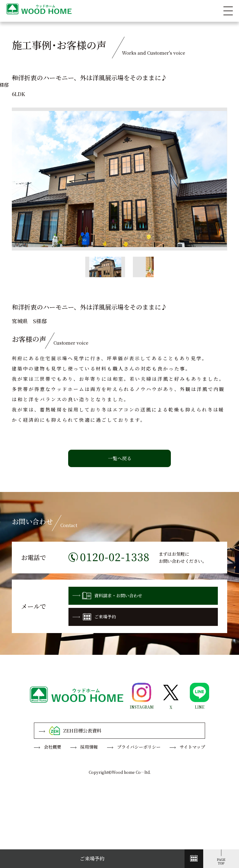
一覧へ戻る (120, 458)
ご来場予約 (94, 617)
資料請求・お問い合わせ (107, 595)
